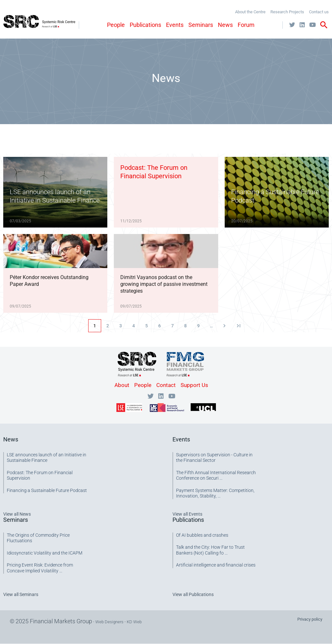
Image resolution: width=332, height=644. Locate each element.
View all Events (187, 514)
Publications (145, 25)
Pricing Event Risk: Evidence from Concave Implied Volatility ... (40, 568)
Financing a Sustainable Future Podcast (47, 490)
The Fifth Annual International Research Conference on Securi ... (216, 475)
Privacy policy (310, 619)
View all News (17, 514)
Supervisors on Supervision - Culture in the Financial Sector (214, 458)
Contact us (319, 12)
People (116, 25)
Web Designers (109, 622)
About (122, 385)
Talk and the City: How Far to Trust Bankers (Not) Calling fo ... (210, 550)
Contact (166, 385)
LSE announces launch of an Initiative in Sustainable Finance (47, 458)
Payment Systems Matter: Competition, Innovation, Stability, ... (215, 493)
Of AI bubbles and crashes (202, 535)
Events (175, 25)
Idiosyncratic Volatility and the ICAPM (45, 553)
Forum (246, 25)
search (324, 25)
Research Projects (287, 12)
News (225, 25)
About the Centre (250, 12)
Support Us (194, 385)
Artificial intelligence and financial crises (216, 565)
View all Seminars (21, 594)
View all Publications (193, 594)
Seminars (201, 25)
